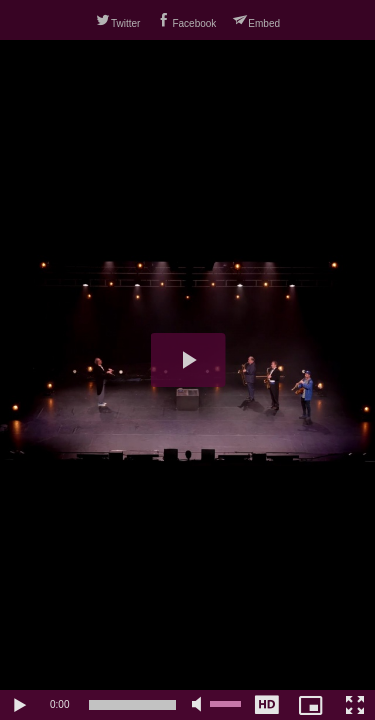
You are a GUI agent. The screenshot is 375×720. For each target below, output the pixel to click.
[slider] (132, 705)
